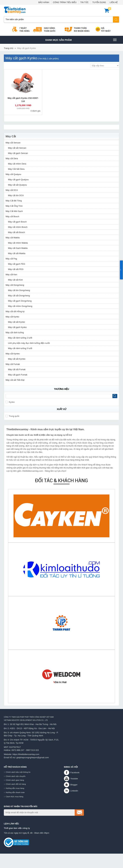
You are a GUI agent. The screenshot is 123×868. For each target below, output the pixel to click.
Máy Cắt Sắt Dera (16, 169)
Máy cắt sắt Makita (17, 253)
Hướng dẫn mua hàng (15, 788)
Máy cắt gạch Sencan (18, 153)
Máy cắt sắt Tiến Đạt (15, 380)
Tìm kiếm (116, 19)
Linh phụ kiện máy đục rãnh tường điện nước (29, 343)
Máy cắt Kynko (12, 317)
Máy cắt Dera (12, 158)
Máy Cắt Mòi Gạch (14, 211)
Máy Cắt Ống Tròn (14, 206)
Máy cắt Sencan (13, 143)
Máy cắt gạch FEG (17, 264)
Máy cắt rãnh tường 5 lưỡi (20, 348)
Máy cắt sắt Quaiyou (17, 185)
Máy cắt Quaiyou (13, 174)
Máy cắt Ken (11, 274)
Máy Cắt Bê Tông (14, 201)
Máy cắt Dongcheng (15, 285)
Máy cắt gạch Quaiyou (18, 180)
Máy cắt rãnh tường (15, 333)
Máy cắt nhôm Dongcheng (20, 306)
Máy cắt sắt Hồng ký (15, 311)
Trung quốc (12, 416)
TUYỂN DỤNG (99, 2)
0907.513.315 (33, 750)
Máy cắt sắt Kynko (16, 322)
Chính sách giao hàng (15, 780)
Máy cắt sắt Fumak (17, 369)
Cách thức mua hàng (14, 796)
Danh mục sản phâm (81, 40)
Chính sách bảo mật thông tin (18, 772)
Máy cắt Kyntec (13, 354)
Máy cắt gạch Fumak (18, 375)
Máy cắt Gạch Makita (18, 248)
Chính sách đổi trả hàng (16, 784)
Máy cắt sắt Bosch (16, 232)
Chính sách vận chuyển (16, 776)
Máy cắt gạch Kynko (27, 48)
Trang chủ (9, 48)
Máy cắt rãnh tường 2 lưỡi (20, 338)
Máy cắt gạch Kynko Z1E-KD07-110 (23, 100)
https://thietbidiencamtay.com (26, 754)
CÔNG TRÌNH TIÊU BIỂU (65, 2)
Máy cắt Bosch (12, 216)
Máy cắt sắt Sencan (17, 148)
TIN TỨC (84, 2)
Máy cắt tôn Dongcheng (19, 290)
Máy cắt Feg (11, 259)
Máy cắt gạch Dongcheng (20, 301)
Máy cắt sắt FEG (16, 269)
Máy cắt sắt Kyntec (17, 359)
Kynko (10, 402)
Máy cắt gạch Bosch (17, 222)
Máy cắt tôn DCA (16, 195)
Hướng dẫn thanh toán (15, 792)
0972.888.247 (18, 750)
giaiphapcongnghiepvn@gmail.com (33, 757)
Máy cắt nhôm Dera (17, 164)
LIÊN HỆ (114, 2)
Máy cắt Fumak (13, 364)
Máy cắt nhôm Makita (18, 243)
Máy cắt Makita (13, 238)
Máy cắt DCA (12, 190)
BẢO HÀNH (44, 2)
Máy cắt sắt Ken (15, 280)
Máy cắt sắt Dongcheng (19, 296)
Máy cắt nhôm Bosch (18, 227)
